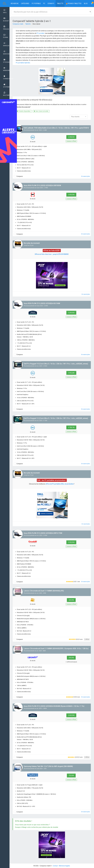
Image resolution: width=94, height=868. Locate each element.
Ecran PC (51, 3)
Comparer (20, 176)
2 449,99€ (71, 715)
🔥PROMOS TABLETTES (74, 3)
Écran (6, 36)
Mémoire (6, 69)
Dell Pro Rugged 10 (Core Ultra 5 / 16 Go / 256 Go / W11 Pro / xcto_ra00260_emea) (56, 364)
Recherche (15, 3)
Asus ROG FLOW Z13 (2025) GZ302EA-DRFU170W (43, 533)
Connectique (6, 77)
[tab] (5, 11)
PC (44, 3)
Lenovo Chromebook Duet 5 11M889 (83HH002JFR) (44, 591)
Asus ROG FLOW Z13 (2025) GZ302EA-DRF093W (42, 185)
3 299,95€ (71, 313)
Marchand (6, 53)
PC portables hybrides (23, 63)
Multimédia (6, 94)
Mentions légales (64, 866)
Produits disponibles (24, 111)
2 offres (87, 639)
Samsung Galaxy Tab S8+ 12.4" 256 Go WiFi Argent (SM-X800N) (48, 766)
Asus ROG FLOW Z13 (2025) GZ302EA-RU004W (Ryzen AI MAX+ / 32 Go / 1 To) (54, 706)
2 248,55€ (71, 137)
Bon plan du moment (32, 243)
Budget (6, 20)
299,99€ (71, 658)
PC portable (36, 3)
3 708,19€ (71, 427)
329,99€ (71, 600)
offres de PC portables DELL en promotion (60, 484)
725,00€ (71, 775)
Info (5, 11)
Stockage (6, 61)
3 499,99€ (71, 195)
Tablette (60, 3)
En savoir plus (86, 176)
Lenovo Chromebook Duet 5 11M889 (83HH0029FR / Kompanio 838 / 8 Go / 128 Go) (56, 649)
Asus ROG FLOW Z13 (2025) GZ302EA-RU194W (42, 303)
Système (6, 86)
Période (6, 28)
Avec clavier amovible (41, 111)
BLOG (86, 3)
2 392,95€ (71, 542)
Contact (55, 866)
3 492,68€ (71, 373)
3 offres (87, 757)
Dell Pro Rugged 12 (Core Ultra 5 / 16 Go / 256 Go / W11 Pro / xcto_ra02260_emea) (56, 418)
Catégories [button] (25, 3)
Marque (6, 44)
